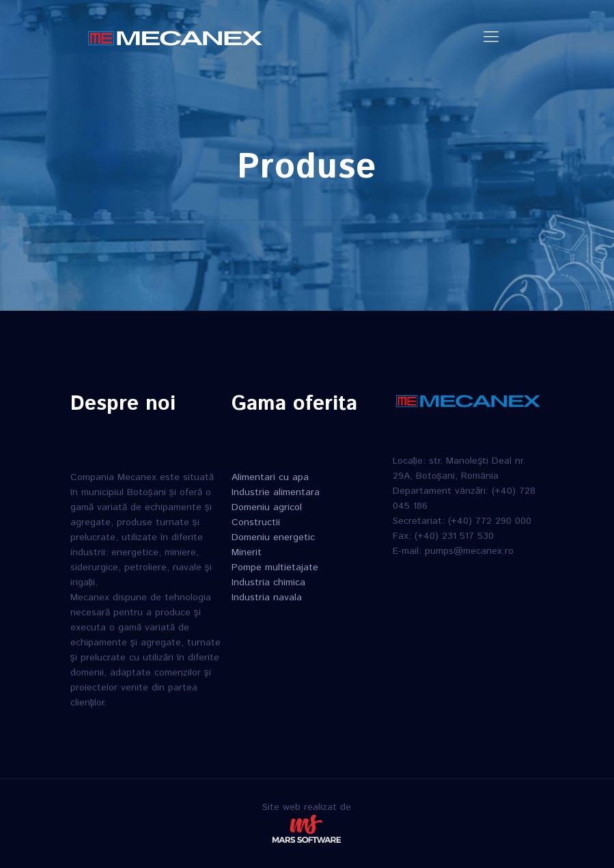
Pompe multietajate (275, 568)
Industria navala (267, 598)
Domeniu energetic (273, 537)
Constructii (256, 522)
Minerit (247, 552)
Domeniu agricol (267, 507)
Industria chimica (268, 583)
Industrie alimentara (276, 492)
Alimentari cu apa (270, 477)
